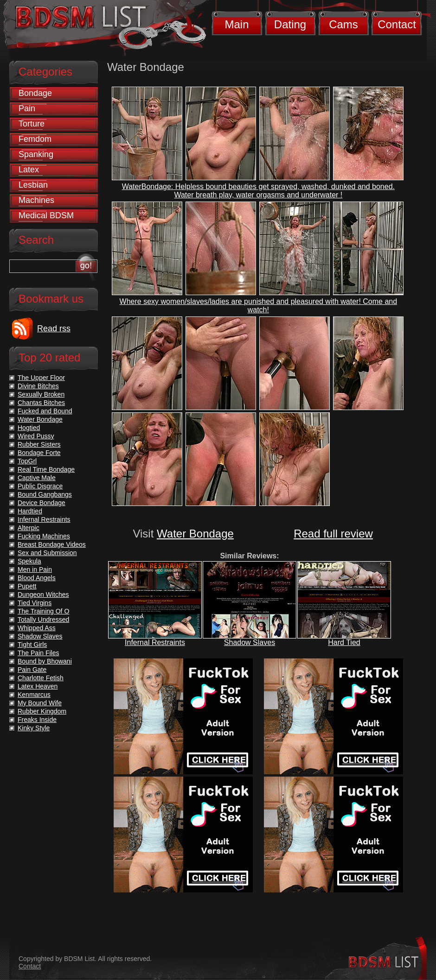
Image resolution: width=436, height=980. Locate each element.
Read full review (333, 534)
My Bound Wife (40, 703)
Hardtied (30, 511)
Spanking (36, 154)
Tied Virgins (35, 603)
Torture (32, 124)
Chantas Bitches (41, 403)
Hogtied (29, 428)
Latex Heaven (38, 686)
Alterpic (29, 528)
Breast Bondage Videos (52, 544)
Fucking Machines (44, 536)
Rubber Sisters (39, 444)
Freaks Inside (37, 720)
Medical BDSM (46, 215)
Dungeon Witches (43, 594)
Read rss (54, 329)
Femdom (35, 139)
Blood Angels (37, 578)
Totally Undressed (43, 620)
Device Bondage (42, 503)
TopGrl (27, 461)
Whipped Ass (37, 628)
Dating (290, 24)
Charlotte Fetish (41, 678)
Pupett (27, 586)
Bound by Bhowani (45, 661)
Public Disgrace (40, 486)
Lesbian (33, 185)
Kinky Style (34, 728)
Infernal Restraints (155, 642)
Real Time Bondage (46, 469)
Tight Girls (32, 645)
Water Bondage (195, 534)
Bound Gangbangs (45, 494)
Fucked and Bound (45, 411)
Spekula (29, 561)
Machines (36, 200)
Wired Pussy (36, 436)
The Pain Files (38, 653)
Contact (397, 24)
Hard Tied (344, 642)
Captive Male (37, 478)
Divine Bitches (38, 386)
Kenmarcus (34, 695)
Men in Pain (35, 569)
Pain (27, 108)
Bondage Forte (39, 453)
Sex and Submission (47, 553)
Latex (29, 170)
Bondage (35, 93)
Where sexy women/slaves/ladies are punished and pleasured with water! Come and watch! (259, 306)
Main (237, 24)
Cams (343, 24)
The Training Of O (43, 611)
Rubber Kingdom (42, 711)
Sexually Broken (41, 394)
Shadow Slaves (250, 642)
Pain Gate (32, 670)
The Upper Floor (41, 378)
